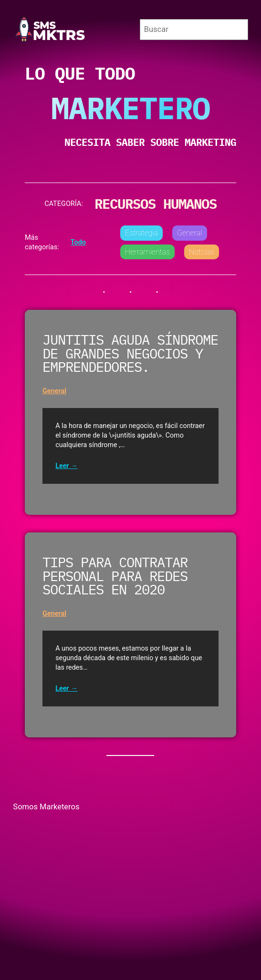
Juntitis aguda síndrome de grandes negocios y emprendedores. (130, 354)
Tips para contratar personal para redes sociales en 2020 (115, 577)
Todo (78, 242)
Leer (62, 466)
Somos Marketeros (46, 807)
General (190, 233)
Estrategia (141, 233)
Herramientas (147, 252)
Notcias (202, 252)
